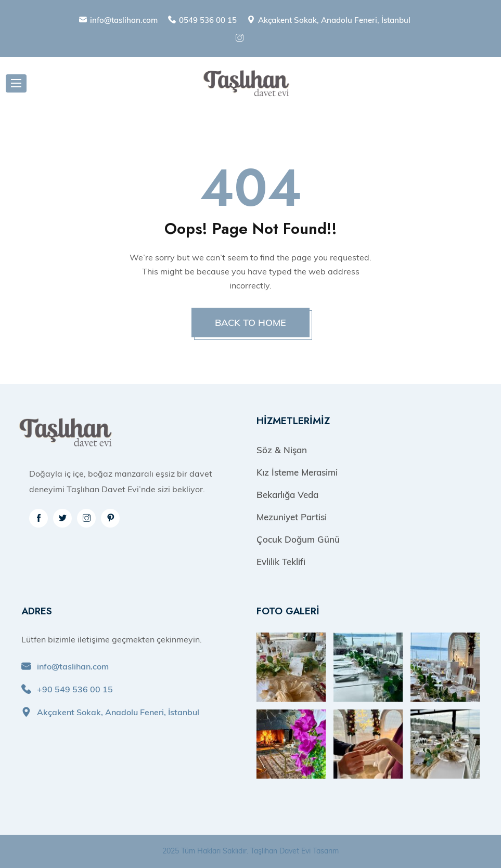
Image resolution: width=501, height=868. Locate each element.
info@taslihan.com (124, 20)
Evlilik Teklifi (281, 562)
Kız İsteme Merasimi (297, 472)
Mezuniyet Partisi (292, 517)
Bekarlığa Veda (287, 495)
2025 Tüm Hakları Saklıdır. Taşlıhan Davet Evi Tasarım (250, 851)
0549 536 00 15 (208, 20)
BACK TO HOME (250, 323)
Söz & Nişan (282, 450)
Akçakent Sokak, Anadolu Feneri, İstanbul (334, 20)
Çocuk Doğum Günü (298, 539)
